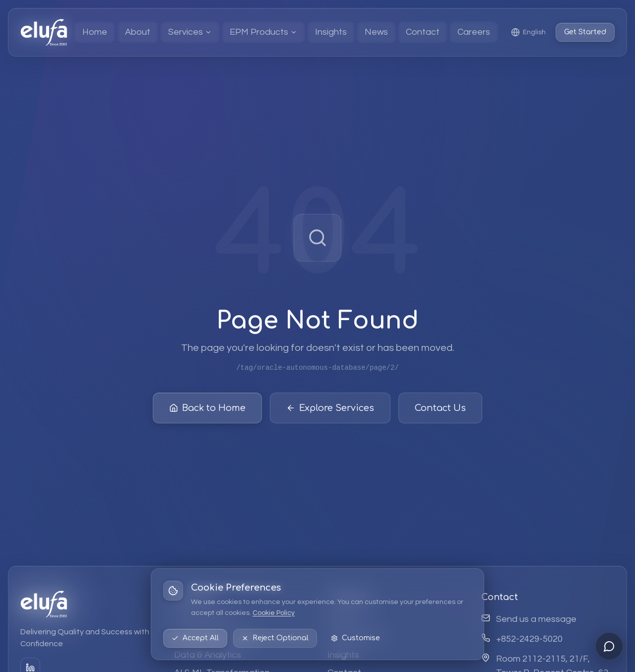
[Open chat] (609, 646)
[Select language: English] (528, 32)
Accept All (195, 638)
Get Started (585, 32)
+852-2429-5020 (529, 639)
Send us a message (536, 619)
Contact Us (440, 408)
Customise (355, 638)
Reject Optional (275, 638)
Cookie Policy (274, 613)
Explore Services (330, 408)
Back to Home (207, 408)
